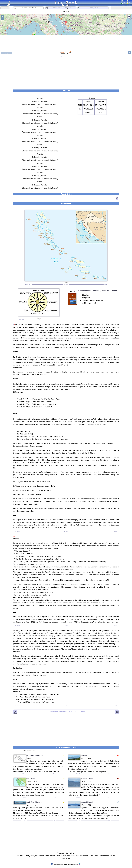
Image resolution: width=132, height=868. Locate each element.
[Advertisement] (66, 72)
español (129, 4)
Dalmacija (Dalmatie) (40, 101)
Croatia (40, 98)
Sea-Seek (66, 2)
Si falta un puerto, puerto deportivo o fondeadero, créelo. (78, 856)
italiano (123, 4)
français (129, 2)
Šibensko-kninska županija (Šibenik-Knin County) (40, 104)
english (123, 2)
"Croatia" (66, 711)
